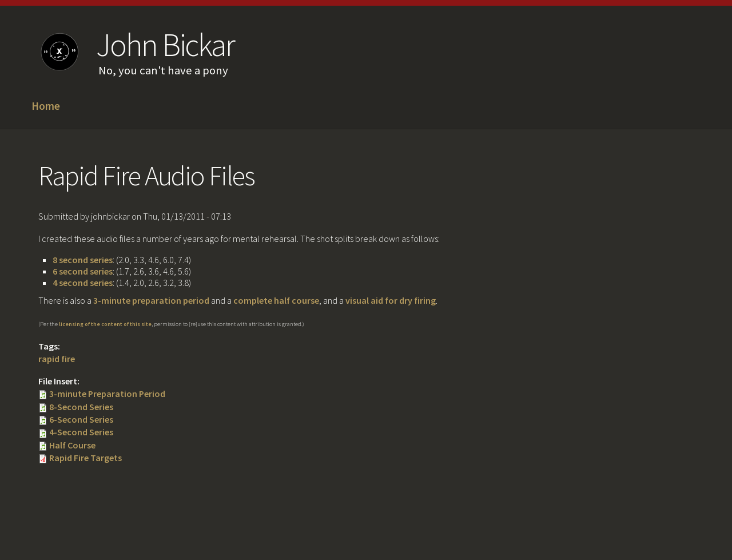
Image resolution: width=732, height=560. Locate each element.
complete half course (276, 300)
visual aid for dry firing (391, 300)
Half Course (72, 445)
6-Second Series (81, 419)
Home (46, 106)
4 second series (83, 283)
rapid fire (57, 359)
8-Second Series (81, 407)
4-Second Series (81, 432)
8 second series (83, 260)
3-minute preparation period (151, 300)
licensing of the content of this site (105, 324)
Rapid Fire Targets (85, 458)
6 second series (83, 271)
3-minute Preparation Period (107, 394)
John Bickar (165, 45)
